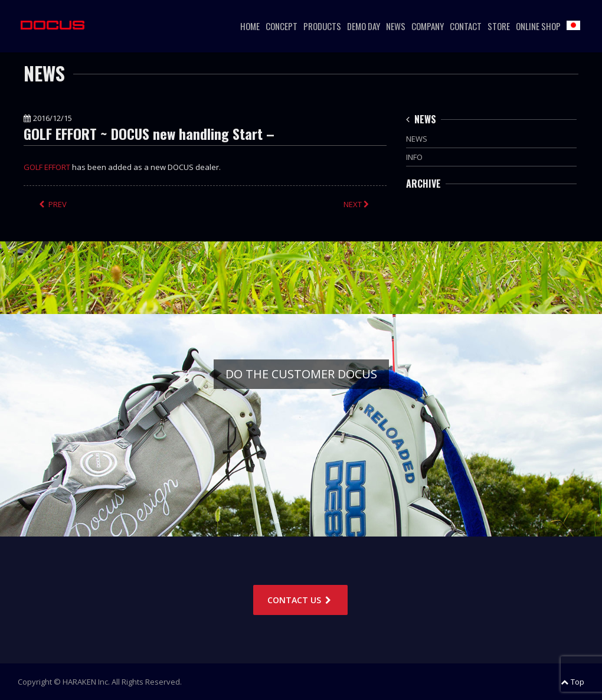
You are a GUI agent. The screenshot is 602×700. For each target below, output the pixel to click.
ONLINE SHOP (538, 26)
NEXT (357, 204)
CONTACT (466, 26)
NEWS (396, 26)
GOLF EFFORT (47, 167)
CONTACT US (300, 600)
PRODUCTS (322, 26)
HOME (250, 26)
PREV (53, 204)
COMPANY (428, 26)
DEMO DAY (364, 26)
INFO (414, 157)
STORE (499, 26)
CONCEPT (282, 26)
